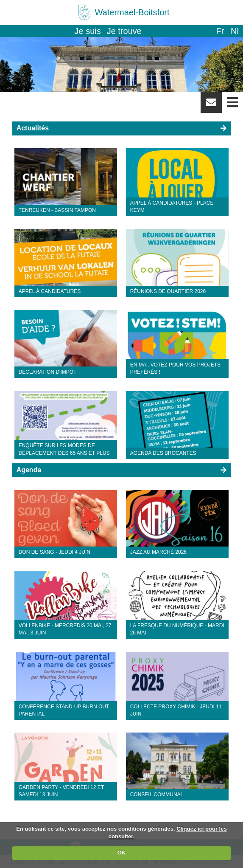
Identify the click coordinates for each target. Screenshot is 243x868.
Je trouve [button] (124, 31)
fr (220, 31)
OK (122, 852)
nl (235, 31)
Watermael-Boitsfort (132, 12)
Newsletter (211, 105)
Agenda (29, 470)
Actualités (33, 128)
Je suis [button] (88, 31)
